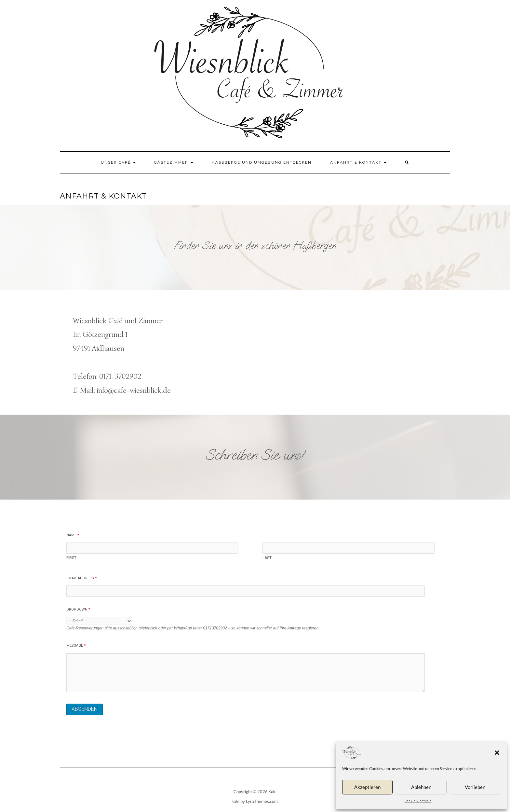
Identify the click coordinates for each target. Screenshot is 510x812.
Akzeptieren (367, 787)
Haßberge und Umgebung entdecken (262, 162)
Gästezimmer (174, 162)
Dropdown (78, 609)
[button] (497, 753)
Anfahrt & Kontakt (358, 162)
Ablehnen (421, 787)
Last (267, 558)
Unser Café (118, 162)
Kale (273, 792)
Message (76, 646)
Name (73, 535)
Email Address (82, 578)
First (71, 558)
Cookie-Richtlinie (418, 801)
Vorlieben (475, 787)
